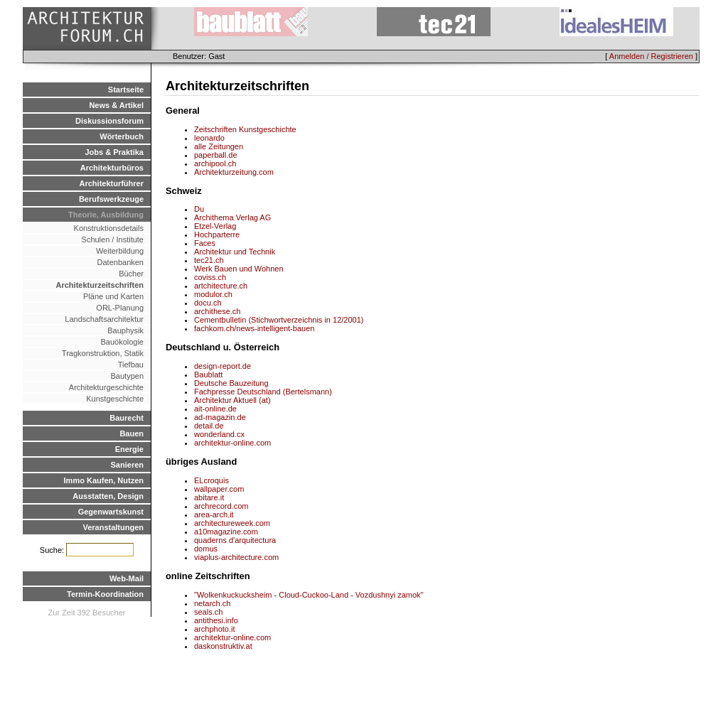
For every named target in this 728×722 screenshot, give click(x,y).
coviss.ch (210, 277)
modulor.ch (213, 294)
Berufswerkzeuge (111, 199)
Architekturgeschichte (106, 387)
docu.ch (208, 303)
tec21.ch (209, 260)
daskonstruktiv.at (223, 646)
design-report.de (223, 366)
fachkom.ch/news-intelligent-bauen (254, 328)
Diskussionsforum (109, 121)
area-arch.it (214, 514)
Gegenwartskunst (111, 512)
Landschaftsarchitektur (104, 319)
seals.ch (208, 612)
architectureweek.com (232, 523)
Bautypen (127, 376)
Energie (129, 449)
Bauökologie (122, 342)
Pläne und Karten (113, 296)
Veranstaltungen (113, 527)
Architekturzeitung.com (234, 172)
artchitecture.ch (221, 286)
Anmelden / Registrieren (651, 56)
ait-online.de (215, 409)
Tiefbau (131, 365)
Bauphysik (125, 330)
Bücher (131, 274)
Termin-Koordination (105, 594)
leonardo (209, 138)
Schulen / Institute (113, 239)
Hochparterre (217, 235)
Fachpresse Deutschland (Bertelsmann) (263, 392)
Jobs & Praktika (114, 152)
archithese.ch (217, 311)
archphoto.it (214, 629)
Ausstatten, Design (108, 496)
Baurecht (127, 418)
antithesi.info (216, 620)
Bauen (132, 433)
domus (206, 549)
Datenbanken (121, 262)
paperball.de (216, 155)
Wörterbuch (122, 136)
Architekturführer (112, 183)
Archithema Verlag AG (232, 217)
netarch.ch (212, 603)
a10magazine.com (226, 532)
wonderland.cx (219, 434)
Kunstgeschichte (115, 399)
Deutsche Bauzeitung (231, 383)
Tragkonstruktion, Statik (103, 353)
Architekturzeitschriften (100, 285)
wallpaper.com (219, 489)
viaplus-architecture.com (236, 557)
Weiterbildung (120, 251)
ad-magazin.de (220, 417)
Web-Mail (127, 578)
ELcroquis (212, 480)
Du (199, 209)
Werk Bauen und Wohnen (239, 269)
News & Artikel (116, 105)
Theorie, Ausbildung (106, 215)
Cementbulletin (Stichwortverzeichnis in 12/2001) (279, 320)
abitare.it (209, 497)
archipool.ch (215, 163)
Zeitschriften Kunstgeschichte (245, 129)
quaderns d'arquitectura (235, 540)
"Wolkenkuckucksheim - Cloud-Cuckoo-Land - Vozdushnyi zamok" (309, 595)
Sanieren (127, 465)
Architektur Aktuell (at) (232, 400)
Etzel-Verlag (215, 226)
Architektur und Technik (235, 252)
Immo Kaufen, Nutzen (104, 480)
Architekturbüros (112, 168)
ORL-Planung (120, 308)
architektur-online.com (232, 443)
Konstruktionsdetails (109, 228)
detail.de (209, 426)
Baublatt (208, 375)
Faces (205, 243)
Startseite (126, 90)
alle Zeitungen (219, 146)
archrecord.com (221, 506)
